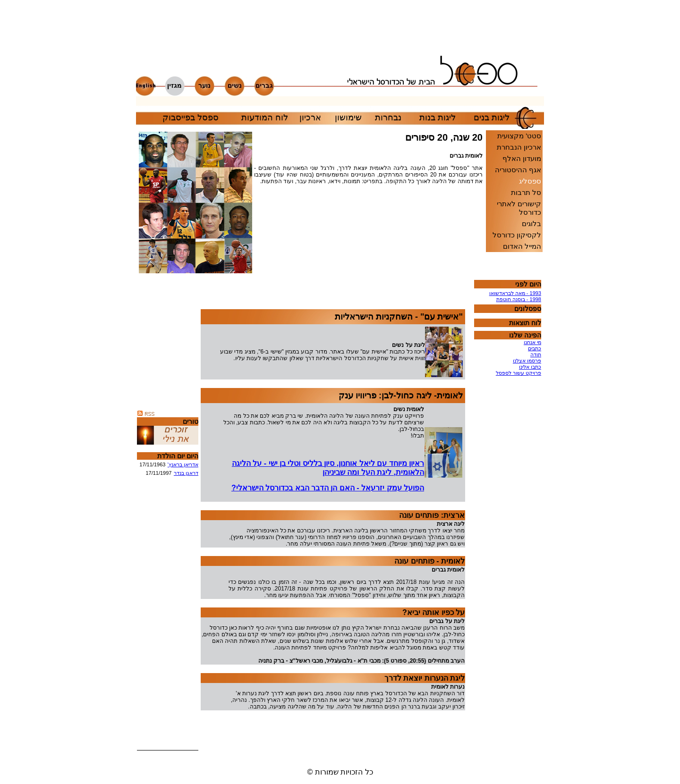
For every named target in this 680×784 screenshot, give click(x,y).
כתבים (535, 348)
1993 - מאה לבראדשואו (515, 293)
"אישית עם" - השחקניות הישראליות (399, 317)
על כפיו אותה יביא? (433, 612)
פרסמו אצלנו (527, 361)
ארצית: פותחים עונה (432, 515)
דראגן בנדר (186, 473)
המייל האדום (522, 246)
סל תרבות (526, 192)
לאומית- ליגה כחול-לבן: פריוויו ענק (401, 396)
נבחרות (388, 118)
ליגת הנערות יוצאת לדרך (425, 678)
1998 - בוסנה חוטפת (519, 299)
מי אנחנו (532, 342)
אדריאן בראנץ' (183, 464)
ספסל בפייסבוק (191, 118)
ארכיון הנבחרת (519, 147)
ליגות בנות (438, 118)
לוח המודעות (265, 118)
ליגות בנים (492, 118)
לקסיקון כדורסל (517, 235)
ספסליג (530, 181)
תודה (536, 354)
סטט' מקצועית (519, 136)
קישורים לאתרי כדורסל (519, 208)
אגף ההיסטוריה (518, 170)
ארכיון (310, 118)
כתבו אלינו (530, 367)
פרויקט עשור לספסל (518, 373)
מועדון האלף (522, 158)
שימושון (348, 118)
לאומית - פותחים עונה (429, 561)
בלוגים (531, 223)
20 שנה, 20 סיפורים (444, 137)
